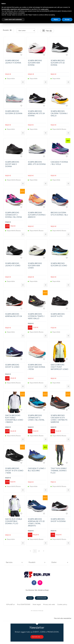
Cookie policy (62, 604)
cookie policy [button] (45, 9)
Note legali (37, 605)
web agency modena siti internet (37, 611)
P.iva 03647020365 (24, 605)
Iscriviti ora (37, 637)
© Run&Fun (11, 605)
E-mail (30, 598)
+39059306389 (41, 598)
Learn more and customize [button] (13, 19)
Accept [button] (67, 19)
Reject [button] (56, 19)
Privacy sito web (49, 604)
